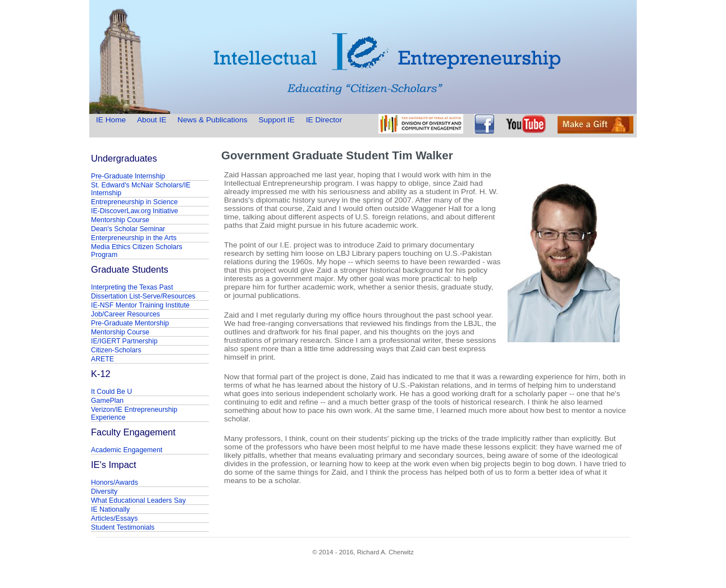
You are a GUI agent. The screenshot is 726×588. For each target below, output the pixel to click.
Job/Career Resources (125, 314)
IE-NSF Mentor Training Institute (140, 305)
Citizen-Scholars (116, 350)
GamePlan (107, 401)
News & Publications (212, 120)
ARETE (102, 359)
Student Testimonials (123, 527)
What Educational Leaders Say (138, 500)
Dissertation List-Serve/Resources (143, 296)
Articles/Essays (114, 518)
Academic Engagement (127, 450)
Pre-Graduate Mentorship (130, 323)
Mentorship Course (120, 220)
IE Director (324, 120)
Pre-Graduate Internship (128, 176)
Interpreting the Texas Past (132, 287)
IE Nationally (110, 509)
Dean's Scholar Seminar (128, 229)
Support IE (277, 120)
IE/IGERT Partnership (124, 341)
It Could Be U (111, 392)
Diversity (104, 491)
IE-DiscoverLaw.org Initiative (134, 211)
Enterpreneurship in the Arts (134, 238)
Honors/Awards (115, 483)
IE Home (112, 120)
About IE (152, 120)
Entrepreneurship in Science (134, 202)
